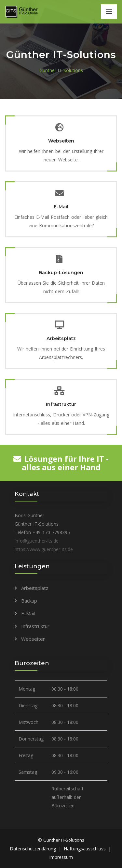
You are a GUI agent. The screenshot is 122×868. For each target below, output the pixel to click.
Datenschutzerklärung (33, 849)
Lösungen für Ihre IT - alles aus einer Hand (61, 463)
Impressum (61, 857)
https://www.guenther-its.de (44, 549)
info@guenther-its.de (37, 541)
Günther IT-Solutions (61, 70)
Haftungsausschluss (85, 849)
